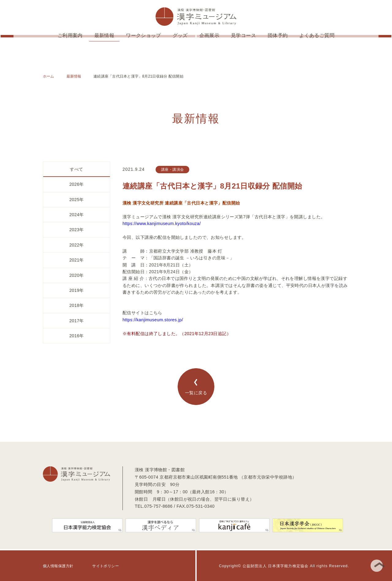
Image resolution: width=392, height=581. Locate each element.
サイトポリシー (106, 566)
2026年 (76, 184)
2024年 (76, 215)
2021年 (76, 260)
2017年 (76, 321)
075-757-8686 (158, 506)
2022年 (76, 245)
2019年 (76, 290)
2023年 (76, 230)
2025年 (76, 200)
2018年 (76, 305)
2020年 (76, 275)
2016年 (76, 336)
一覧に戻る (196, 387)
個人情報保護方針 (58, 566)
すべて (76, 169)
